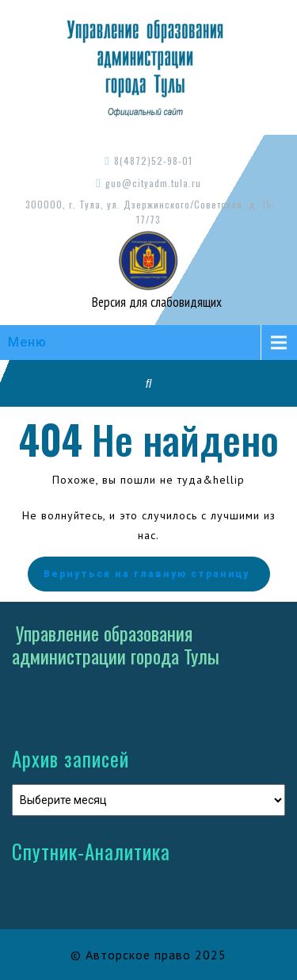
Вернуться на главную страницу (149, 574)
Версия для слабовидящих (155, 302)
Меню (27, 342)
